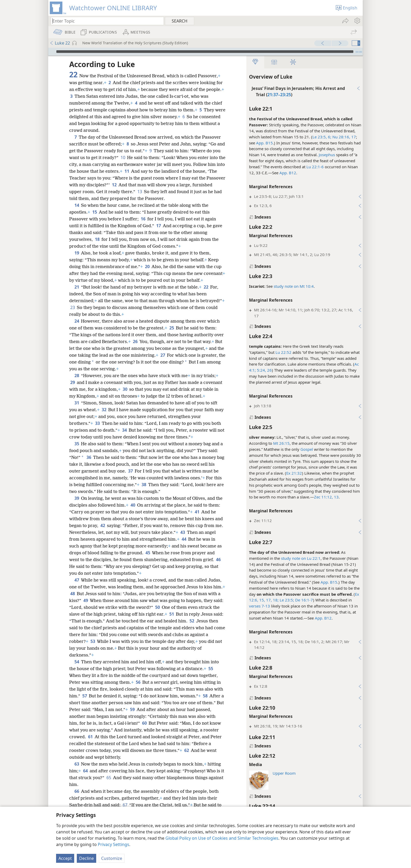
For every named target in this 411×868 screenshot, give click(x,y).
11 (145, 171)
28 (77, 382)
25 (172, 335)
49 (99, 607)
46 (218, 566)
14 (77, 205)
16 (143, 219)
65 (113, 784)
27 (170, 362)
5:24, (259, 370)
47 (77, 587)
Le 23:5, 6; (320, 137)
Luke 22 (60, 43)
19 (77, 253)
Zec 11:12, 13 (325, 497)
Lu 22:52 (282, 352)
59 (132, 716)
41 (197, 519)
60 (144, 730)
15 (94, 212)
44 (184, 546)
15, (260, 600)
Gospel (305, 449)
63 (77, 771)
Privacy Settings (113, 844)
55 (211, 675)
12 (142, 185)
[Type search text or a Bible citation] (105, 21)
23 (98, 314)
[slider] (205, 52)
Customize (112, 858)
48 (85, 600)
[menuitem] (357, 21)
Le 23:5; (285, 600)
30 (125, 396)
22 (206, 294)
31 (77, 410)
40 (133, 512)
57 (85, 703)
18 (97, 239)
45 (148, 560)
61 (90, 744)
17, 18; (270, 600)
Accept (65, 858)
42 (103, 532)
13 (161, 192)
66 (77, 798)
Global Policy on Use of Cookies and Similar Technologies (222, 838)
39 (77, 505)
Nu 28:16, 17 (342, 137)
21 (77, 294)
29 (72, 389)
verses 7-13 (258, 606)
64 (85, 778)
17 (158, 226)
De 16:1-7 (302, 600)
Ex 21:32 (293, 473)
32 (104, 416)
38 (144, 491)
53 (112, 648)
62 (186, 757)
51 (194, 621)
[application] (206, 52)
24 (77, 328)
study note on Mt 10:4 (292, 286)
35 (77, 451)
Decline (86, 858)
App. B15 (263, 143)
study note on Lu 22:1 (299, 558)
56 (138, 689)
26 (267, 370)
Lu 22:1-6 (313, 167)
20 (147, 267)
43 (183, 539)
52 (215, 628)
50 (178, 614)
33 (97, 430)
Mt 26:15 (280, 443)
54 (77, 669)
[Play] (52, 52)
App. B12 (286, 173)
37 (130, 478)
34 (124, 437)
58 (205, 703)
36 (89, 464)
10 (131, 158)
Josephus (325, 155)
